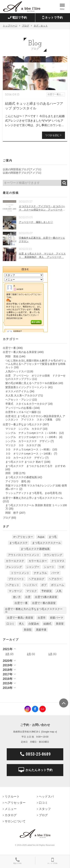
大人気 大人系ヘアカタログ (21, 395)
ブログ (7, 518)
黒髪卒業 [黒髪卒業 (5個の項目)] (41, 630)
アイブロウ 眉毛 (16, 481)
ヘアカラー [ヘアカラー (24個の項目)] (55, 579)
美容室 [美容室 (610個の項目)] (60, 624)
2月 (29, 654)
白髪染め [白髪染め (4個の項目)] (34, 624)
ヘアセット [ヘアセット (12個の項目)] (13, 585)
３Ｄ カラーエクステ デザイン (25, 458)
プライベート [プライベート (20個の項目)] (16, 579)
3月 (7, 654)
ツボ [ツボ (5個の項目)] (61, 567)
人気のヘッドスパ (16, 371)
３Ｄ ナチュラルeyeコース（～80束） (29, 449)
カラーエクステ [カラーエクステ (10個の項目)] (15, 561)
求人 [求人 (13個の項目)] (21, 624)
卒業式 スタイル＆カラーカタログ (26, 404)
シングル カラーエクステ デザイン (28, 441)
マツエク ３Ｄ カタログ (21, 445)
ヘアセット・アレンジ (18, 400)
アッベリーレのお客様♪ (19, 408)
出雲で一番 (9, 348)
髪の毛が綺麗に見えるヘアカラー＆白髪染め (32, 383)
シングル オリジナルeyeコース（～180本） (32, 437)
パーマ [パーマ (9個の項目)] (55, 573)
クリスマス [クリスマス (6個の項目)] (58, 561)
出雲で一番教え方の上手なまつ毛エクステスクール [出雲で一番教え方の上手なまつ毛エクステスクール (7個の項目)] (34, 610)
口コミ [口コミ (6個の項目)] (10, 624)
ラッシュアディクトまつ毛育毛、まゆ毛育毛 (32, 493)
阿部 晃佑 (12, 356)
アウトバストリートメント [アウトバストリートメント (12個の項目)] (24, 555)
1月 (50, 654)
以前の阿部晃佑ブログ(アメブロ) (22, 169)
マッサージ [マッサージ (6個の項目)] (15, 591)
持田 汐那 (12, 473)
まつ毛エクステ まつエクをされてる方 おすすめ (35, 466)
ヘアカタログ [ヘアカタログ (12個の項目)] (36, 579)
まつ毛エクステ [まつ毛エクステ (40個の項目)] (18, 543)
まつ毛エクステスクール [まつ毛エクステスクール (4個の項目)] (46, 543)
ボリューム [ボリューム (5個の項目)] (57, 585)
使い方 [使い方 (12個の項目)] (17, 597)
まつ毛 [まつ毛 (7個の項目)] (53, 537)
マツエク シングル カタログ (24, 429)
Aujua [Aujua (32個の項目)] (41, 537)
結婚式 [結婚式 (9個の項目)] (47, 624)
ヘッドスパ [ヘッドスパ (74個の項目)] (30, 585)
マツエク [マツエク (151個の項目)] (32, 591)
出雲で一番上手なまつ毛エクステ (22, 424)
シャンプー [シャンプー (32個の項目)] (33, 567)
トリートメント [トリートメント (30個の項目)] (20, 573)
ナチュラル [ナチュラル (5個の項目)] (40, 573)
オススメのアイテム (17, 391)
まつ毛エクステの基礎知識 (21, 477)
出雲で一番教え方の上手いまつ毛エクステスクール (33, 498)
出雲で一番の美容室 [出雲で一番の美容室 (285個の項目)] (44, 603)
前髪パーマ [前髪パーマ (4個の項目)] (57, 618)
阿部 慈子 (12, 513)
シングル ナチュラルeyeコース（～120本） (32, 433)
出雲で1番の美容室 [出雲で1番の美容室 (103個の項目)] (46, 597)
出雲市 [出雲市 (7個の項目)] (42, 618)
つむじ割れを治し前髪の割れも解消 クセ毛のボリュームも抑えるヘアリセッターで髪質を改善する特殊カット (36, 364)
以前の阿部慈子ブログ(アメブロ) (22, 173)
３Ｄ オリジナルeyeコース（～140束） (29, 454)
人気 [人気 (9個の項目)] (59, 591)
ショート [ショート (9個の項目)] (49, 567)
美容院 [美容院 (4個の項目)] (28, 630)
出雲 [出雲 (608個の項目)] (28, 597)
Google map (48, 732)
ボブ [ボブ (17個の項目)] (44, 585)
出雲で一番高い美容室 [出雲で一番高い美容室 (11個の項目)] (20, 618)
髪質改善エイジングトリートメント (26, 387)
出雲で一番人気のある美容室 (20, 352)
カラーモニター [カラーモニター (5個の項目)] (38, 561)
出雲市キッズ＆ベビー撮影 (21, 412)
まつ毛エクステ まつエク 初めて (24, 462)
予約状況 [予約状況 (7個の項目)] (46, 591)
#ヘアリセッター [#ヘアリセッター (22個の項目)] (23, 537)
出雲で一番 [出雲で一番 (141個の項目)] (21, 603)
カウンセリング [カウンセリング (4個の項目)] (53, 555)
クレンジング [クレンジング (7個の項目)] (14, 567)
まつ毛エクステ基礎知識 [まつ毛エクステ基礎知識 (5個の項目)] (35, 549)
